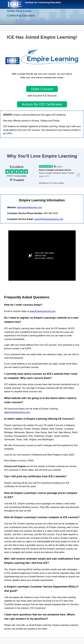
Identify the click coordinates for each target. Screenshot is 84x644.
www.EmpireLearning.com (43, 311)
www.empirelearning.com (30, 207)
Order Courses (42, 89)
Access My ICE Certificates (42, 104)
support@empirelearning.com (49, 219)
